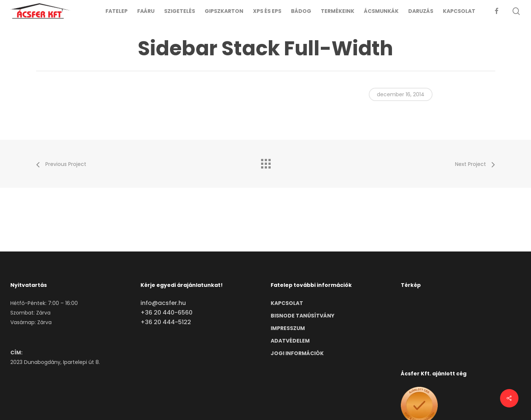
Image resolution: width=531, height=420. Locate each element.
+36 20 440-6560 (166, 313)
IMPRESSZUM (288, 328)
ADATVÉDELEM (290, 341)
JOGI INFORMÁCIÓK (297, 353)
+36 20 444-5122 (166, 322)
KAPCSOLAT (287, 303)
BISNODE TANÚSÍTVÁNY (303, 316)
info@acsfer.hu (163, 303)
